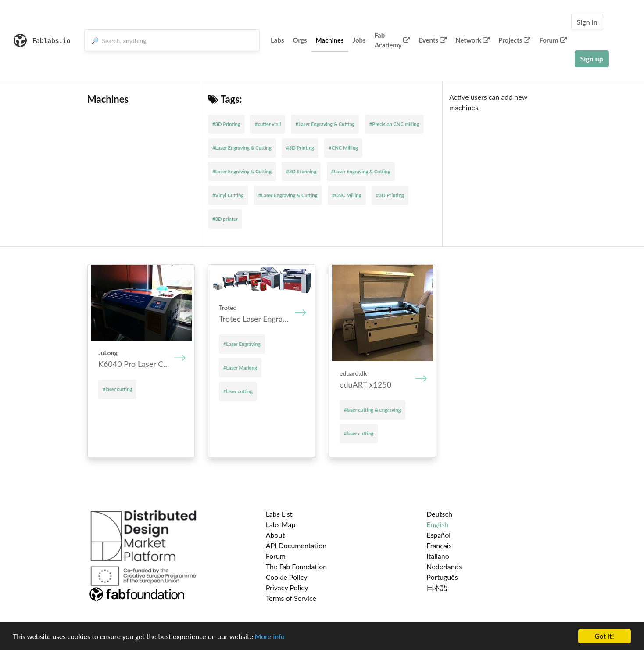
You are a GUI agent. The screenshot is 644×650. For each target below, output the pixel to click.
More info (270, 637)
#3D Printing (226, 124)
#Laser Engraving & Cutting (325, 124)
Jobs (359, 40)
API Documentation (296, 545)
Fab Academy (392, 40)
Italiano (438, 556)
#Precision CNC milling (394, 124)
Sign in (587, 22)
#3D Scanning (301, 171)
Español (438, 535)
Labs (277, 40)
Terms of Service (291, 598)
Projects (514, 40)
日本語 (437, 587)
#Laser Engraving (242, 344)
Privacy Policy (287, 587)
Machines (330, 40)
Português (442, 577)
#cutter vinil (268, 124)
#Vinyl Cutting (228, 195)
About (275, 535)
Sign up (592, 59)
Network (472, 40)
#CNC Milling (343, 148)
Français (439, 545)
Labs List (279, 514)
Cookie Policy (287, 577)
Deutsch (439, 514)
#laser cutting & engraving (372, 410)
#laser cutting (117, 389)
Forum (553, 40)
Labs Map (281, 524)
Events (433, 40)
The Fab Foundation (297, 566)
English (437, 524)
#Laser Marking (240, 368)
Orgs (300, 40)
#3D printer (225, 219)
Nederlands (444, 566)
